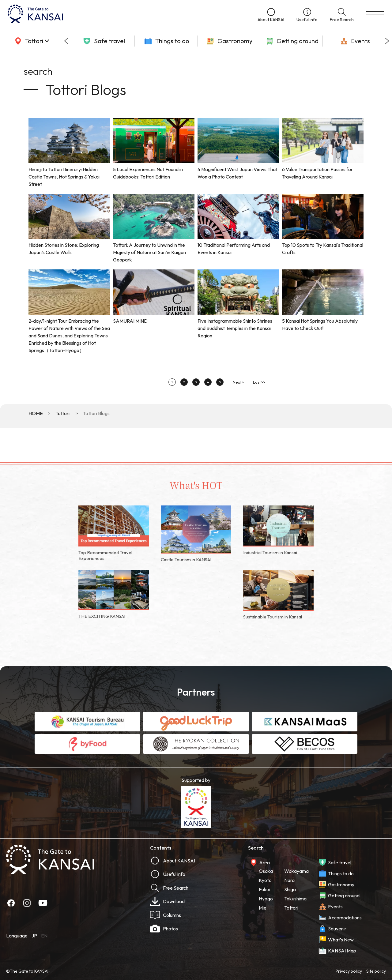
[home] (126, 14)
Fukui (264, 889)
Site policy (376, 971)
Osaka (266, 871)
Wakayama (296, 871)
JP (34, 936)
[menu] (375, 14)
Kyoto (265, 880)
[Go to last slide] (66, 41)
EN (44, 936)
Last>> (259, 382)
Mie (263, 908)
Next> (238, 382)
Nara (289, 880)
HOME (36, 413)
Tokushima (295, 899)
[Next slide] (387, 41)
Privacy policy (349, 971)
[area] (31, 41)
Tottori (62, 413)
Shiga (290, 889)
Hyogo (266, 899)
